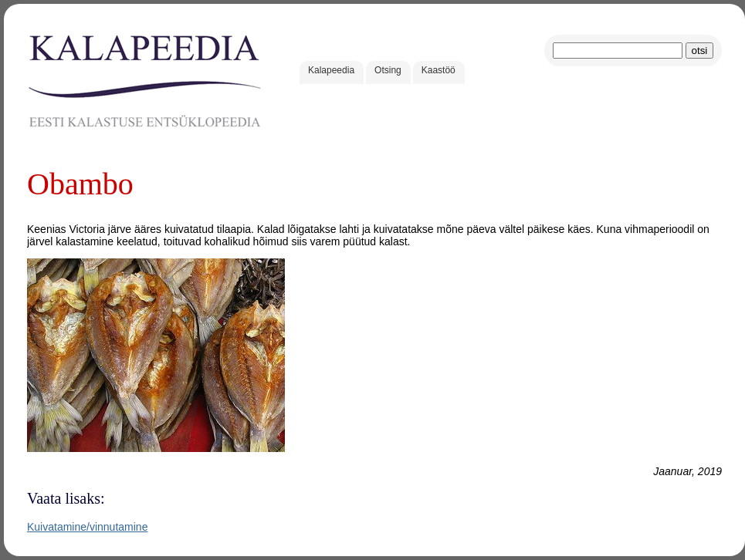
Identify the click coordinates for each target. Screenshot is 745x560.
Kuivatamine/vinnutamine (87, 527)
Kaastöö (439, 70)
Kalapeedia (331, 70)
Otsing (388, 70)
